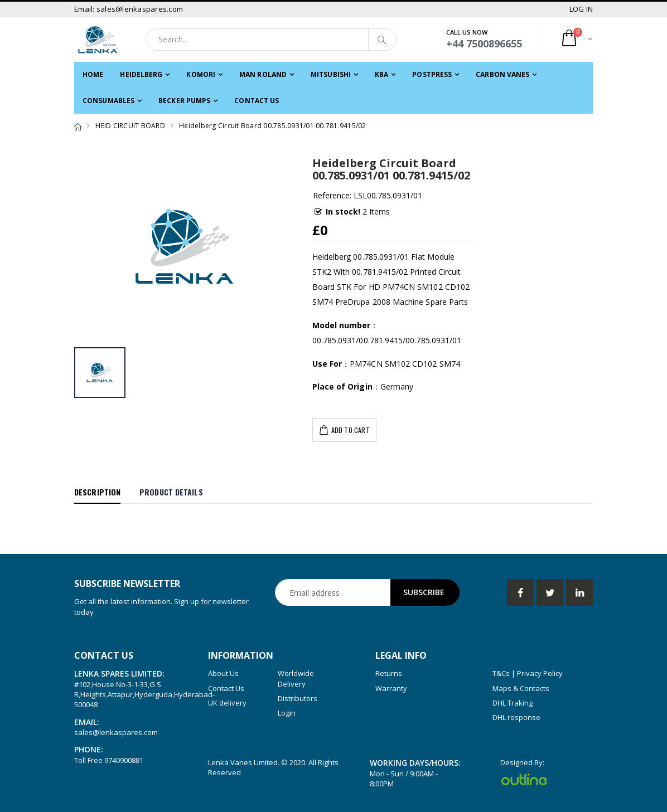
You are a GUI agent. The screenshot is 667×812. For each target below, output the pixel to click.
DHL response (516, 717)
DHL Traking (513, 703)
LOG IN (581, 9)
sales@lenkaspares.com (116, 732)
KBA (381, 74)
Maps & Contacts (521, 688)
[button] (576, 39)
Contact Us (257, 101)
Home (93, 74)
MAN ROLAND (263, 74)
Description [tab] (97, 492)
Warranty (391, 688)
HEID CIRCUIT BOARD (130, 126)
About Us (223, 673)
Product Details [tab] (171, 492)
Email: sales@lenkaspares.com (129, 9)
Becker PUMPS (184, 101)
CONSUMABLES (108, 101)
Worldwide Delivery (296, 678)
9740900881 (124, 760)
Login (287, 713)
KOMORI (201, 74)
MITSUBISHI (331, 74)
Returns (389, 673)
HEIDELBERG (141, 74)
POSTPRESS (432, 74)
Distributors (298, 698)
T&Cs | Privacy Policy (528, 673)
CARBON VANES (502, 74)
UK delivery (227, 703)
